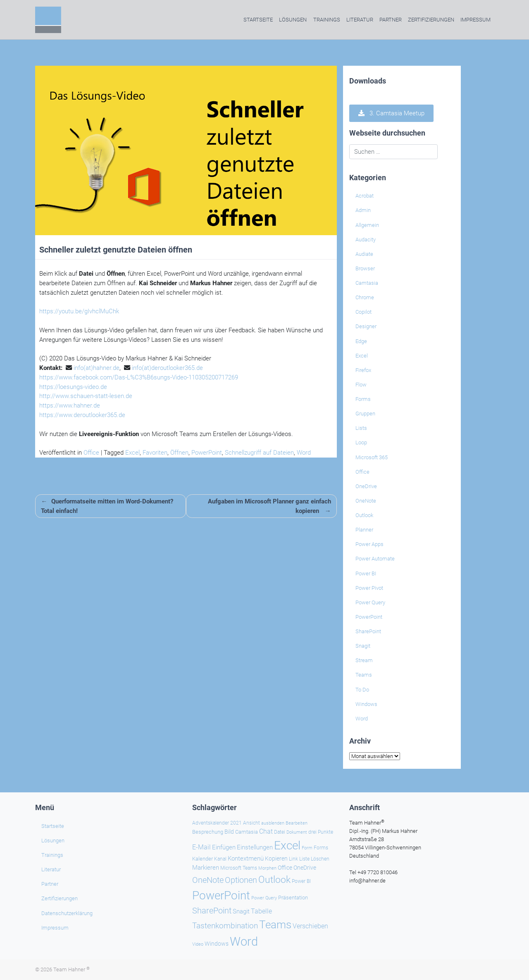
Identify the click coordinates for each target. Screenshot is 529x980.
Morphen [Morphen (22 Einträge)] (267, 868)
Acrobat (365, 196)
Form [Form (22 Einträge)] (307, 848)
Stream (364, 660)
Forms (363, 399)
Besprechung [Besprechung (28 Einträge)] (208, 832)
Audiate (364, 254)
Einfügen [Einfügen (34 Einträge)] (224, 847)
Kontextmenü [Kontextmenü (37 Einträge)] (246, 858)
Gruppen (365, 414)
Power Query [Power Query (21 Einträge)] (264, 898)
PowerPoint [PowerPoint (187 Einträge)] (221, 895)
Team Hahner (71, 969)
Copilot (363, 312)
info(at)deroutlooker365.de (167, 368)
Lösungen (293, 20)
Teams (364, 675)
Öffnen (179, 453)
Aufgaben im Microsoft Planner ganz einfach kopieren (269, 506)
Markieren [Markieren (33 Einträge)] (206, 868)
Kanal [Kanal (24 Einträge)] (220, 859)
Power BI (366, 573)
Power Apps (369, 544)
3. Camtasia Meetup (391, 113)
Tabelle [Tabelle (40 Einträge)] (261, 911)
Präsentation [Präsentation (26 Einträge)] (293, 898)
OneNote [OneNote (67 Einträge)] (208, 880)
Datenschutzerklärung (67, 913)
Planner (364, 530)
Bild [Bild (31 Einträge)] (229, 832)
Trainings (327, 20)
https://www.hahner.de (70, 405)
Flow (361, 385)
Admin (363, 210)
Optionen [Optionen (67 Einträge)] (241, 880)
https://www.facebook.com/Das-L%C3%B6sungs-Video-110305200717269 (139, 377)
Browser (365, 268)
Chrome (365, 297)
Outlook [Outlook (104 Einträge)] (274, 880)
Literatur (360, 20)
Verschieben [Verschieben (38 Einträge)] (310, 926)
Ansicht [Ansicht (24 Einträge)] (251, 823)
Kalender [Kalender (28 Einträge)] (203, 859)
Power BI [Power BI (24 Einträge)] (301, 881)
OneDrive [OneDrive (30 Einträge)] (305, 868)
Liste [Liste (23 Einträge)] (304, 859)
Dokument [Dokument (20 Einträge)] (297, 832)
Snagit (363, 646)
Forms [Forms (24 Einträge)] (321, 848)
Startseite (258, 20)
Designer (366, 326)
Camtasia (367, 283)
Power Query (370, 602)
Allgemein (367, 225)
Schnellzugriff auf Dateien (259, 453)
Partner (391, 20)
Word (304, 453)
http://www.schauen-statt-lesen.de (86, 396)
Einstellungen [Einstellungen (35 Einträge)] (255, 847)
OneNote (366, 501)
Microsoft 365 (372, 457)
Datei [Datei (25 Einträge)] (280, 832)
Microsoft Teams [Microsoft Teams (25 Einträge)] (239, 868)
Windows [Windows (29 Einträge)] (217, 944)
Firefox (363, 370)
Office (91, 453)
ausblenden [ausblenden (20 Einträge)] (273, 823)
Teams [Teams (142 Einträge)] (275, 925)
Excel (132, 453)
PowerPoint (207, 453)
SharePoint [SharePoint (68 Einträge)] (212, 911)
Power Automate (375, 559)
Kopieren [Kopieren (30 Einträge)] (276, 858)
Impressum (475, 20)
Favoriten (155, 453)
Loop (361, 442)
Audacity (366, 240)
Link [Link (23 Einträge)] (293, 859)
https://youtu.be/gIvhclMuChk (79, 311)
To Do (362, 690)
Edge (361, 341)
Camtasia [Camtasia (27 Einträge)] (247, 832)
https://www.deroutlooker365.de (82, 415)
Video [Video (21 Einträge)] (198, 944)
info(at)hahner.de (97, 368)
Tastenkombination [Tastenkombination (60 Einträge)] (225, 926)
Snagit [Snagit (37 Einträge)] (241, 911)
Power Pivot (369, 588)
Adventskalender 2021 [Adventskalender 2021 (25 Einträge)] (217, 823)
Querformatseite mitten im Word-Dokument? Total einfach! (107, 506)
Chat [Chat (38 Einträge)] (266, 832)
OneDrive (366, 486)
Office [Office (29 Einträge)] (285, 868)
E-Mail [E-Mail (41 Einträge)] (201, 847)
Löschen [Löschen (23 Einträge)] (320, 859)
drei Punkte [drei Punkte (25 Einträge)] (321, 832)
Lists (361, 428)
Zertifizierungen (431, 20)
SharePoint (368, 631)
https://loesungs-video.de (73, 387)
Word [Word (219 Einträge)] (244, 942)
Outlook (364, 515)
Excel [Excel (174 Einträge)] (287, 845)
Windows (366, 704)
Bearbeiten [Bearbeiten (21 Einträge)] (297, 823)
